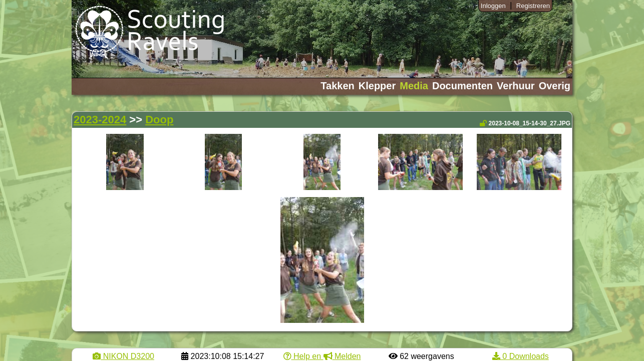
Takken (337, 86)
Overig (555, 86)
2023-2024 (100, 120)
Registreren (533, 6)
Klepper (377, 86)
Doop (159, 120)
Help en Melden (322, 356)
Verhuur (516, 86)
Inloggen (493, 6)
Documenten (462, 86)
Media (414, 86)
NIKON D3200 (123, 356)
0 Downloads (521, 356)
